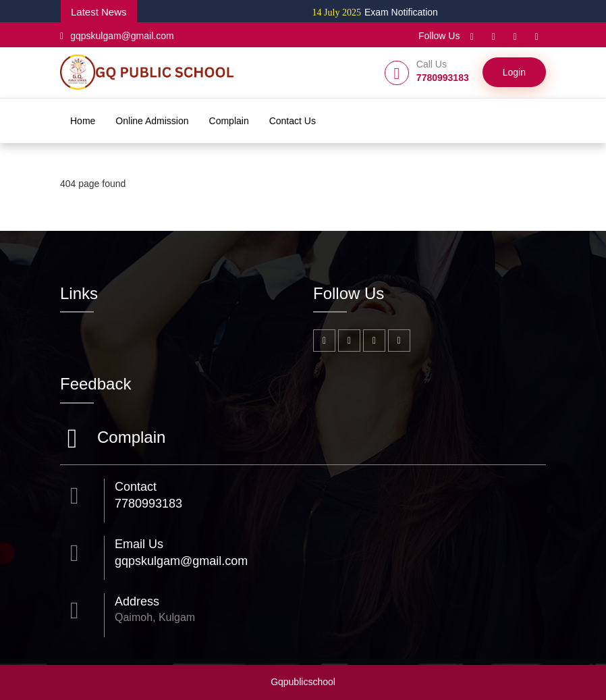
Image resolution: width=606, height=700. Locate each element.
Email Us (139, 544)
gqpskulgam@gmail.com (117, 36)
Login (514, 72)
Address (137, 601)
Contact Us (293, 121)
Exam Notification (380, 12)
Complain (229, 121)
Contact (136, 487)
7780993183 (148, 504)
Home (83, 121)
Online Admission (152, 121)
